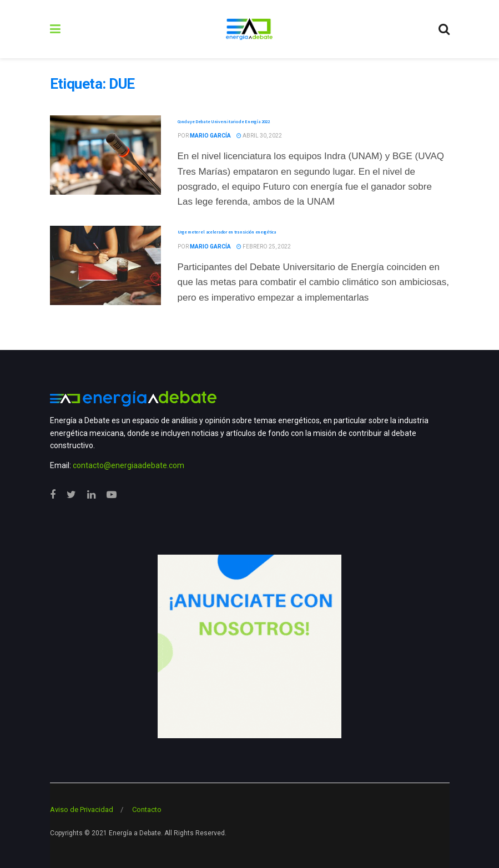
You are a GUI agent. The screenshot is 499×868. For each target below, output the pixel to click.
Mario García (210, 136)
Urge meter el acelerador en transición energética (227, 232)
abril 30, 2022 (259, 136)
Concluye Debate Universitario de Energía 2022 (224, 121)
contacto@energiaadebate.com (128, 465)
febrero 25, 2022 (264, 247)
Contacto (147, 809)
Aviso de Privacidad (82, 809)
